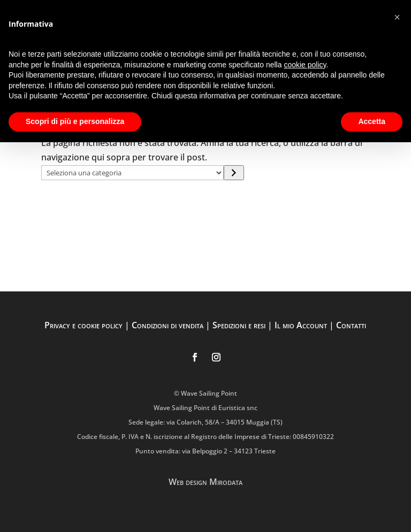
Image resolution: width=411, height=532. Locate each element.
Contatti (351, 325)
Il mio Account (301, 325)
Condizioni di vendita (168, 325)
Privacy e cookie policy (83, 325)
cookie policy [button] (305, 65)
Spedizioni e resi (239, 325)
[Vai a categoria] (234, 173)
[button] (397, 17)
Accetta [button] (372, 121)
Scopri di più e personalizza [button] (75, 121)
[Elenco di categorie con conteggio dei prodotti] (133, 173)
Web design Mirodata (205, 482)
